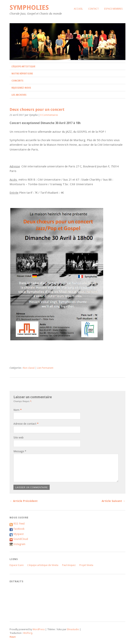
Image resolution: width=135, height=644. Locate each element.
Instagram (19, 544)
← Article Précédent (24, 501)
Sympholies (29, 8)
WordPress (39, 629)
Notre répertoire (22, 74)
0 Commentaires (49, 115)
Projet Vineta (86, 565)
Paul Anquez (69, 565)
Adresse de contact (25, 424)
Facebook (19, 529)
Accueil (78, 9)
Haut (13, 637)
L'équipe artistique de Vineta (43, 565)
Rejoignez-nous (21, 88)
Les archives (19, 95)
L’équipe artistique (23, 67)
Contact (93, 9)
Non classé (29, 368)
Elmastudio (73, 629)
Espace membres (113, 9)
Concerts (17, 81)
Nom (16, 410)
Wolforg (28, 633)
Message (20, 451)
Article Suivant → (114, 501)
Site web (19, 438)
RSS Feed (19, 524)
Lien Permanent (45, 368)
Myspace (19, 534)
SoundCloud (21, 539)
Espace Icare (17, 565)
